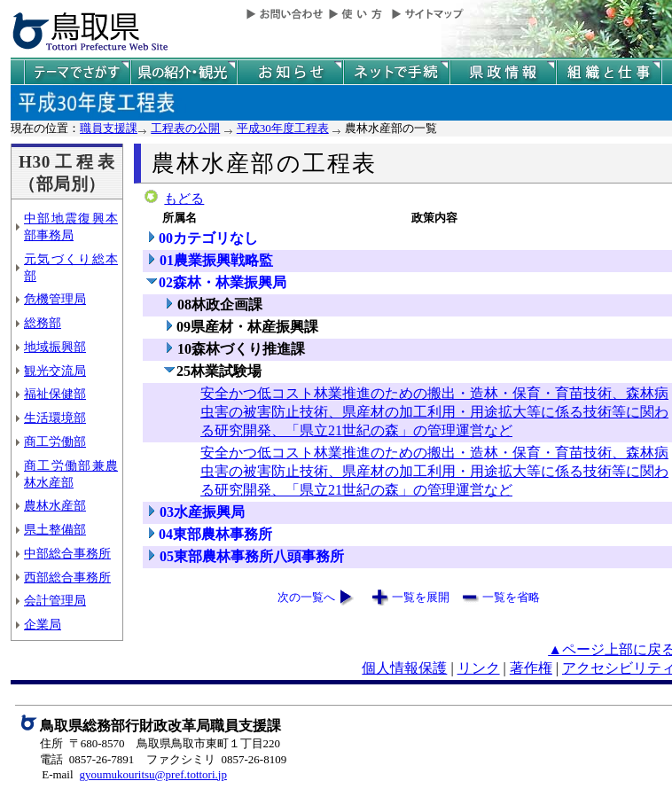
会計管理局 (55, 600)
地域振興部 (55, 347)
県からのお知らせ (290, 72)
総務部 (43, 323)
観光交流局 (55, 371)
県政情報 (503, 72)
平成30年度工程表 (283, 128)
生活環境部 (55, 418)
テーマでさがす (77, 72)
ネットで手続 (396, 72)
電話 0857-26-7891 (87, 759)
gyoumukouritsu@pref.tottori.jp (153, 774)
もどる (184, 199)
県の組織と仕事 (609, 72)
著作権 (531, 668)
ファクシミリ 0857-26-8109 (216, 759)
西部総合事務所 (67, 577)
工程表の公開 (185, 128)
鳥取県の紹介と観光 (184, 72)
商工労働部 (55, 441)
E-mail (57, 774)
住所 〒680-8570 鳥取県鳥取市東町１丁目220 (160, 743)
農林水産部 (55, 505)
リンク (479, 668)
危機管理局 (55, 299)
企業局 (43, 624)
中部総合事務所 (67, 553)
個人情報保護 (404, 668)
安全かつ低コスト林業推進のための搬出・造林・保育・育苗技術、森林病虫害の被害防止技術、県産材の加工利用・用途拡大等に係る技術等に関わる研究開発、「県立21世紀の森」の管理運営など (434, 412)
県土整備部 (55, 529)
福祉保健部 (55, 394)
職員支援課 (109, 128)
